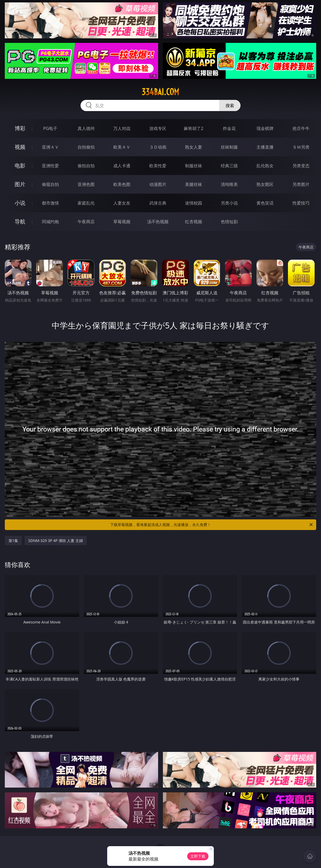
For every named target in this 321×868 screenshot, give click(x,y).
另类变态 (301, 166)
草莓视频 (122, 222)
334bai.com (160, 92)
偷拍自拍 (86, 166)
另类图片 (301, 184)
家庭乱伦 (86, 203)
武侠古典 (158, 203)
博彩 (20, 128)
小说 (20, 203)
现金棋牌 (265, 128)
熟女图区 (265, 184)
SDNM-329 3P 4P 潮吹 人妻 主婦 (56, 541)
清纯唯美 (229, 184)
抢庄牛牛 (301, 128)
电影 (20, 166)
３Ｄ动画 (158, 147)
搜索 (230, 105)
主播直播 (265, 147)
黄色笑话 (265, 203)
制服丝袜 (194, 166)
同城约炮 (50, 222)
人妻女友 (122, 203)
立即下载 (198, 856)
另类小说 (229, 203)
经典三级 (229, 166)
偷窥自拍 (50, 184)
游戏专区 (158, 128)
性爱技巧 (301, 203)
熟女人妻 (194, 147)
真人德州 (86, 128)
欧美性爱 (158, 166)
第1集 (13, 541)
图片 (20, 184)
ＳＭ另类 (301, 147)
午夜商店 (86, 222)
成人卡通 (122, 166)
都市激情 (50, 203)
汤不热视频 (158, 222)
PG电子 (50, 128)
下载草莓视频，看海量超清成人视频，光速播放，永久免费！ (212, 525)
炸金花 (229, 128)
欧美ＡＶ (122, 147)
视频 (20, 147)
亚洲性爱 (50, 166)
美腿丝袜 (194, 184)
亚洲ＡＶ (50, 147)
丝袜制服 (229, 147)
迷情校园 (194, 203)
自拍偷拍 (86, 147)
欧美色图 (122, 184)
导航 (20, 221)
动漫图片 (158, 184)
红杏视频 (194, 222)
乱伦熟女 (265, 166)
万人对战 (122, 128)
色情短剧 (229, 222)
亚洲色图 (86, 184)
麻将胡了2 (193, 128)
